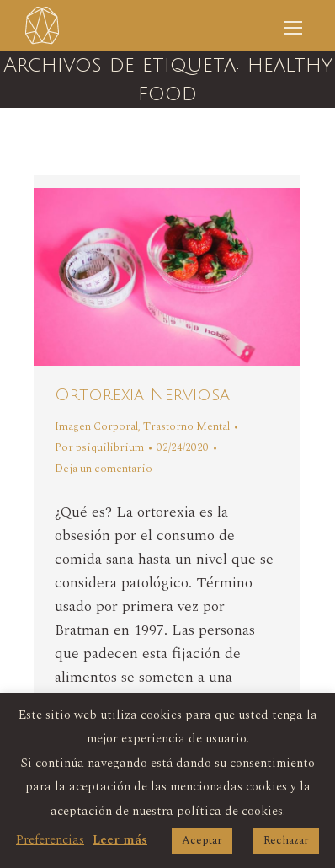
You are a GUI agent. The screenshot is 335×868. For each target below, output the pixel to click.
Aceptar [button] (202, 840)
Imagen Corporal (96, 426)
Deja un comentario (104, 469)
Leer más (120, 840)
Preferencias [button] (50, 840)
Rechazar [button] (286, 840)
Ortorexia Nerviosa (142, 395)
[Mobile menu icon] (293, 25)
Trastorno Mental (186, 426)
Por (99, 447)
